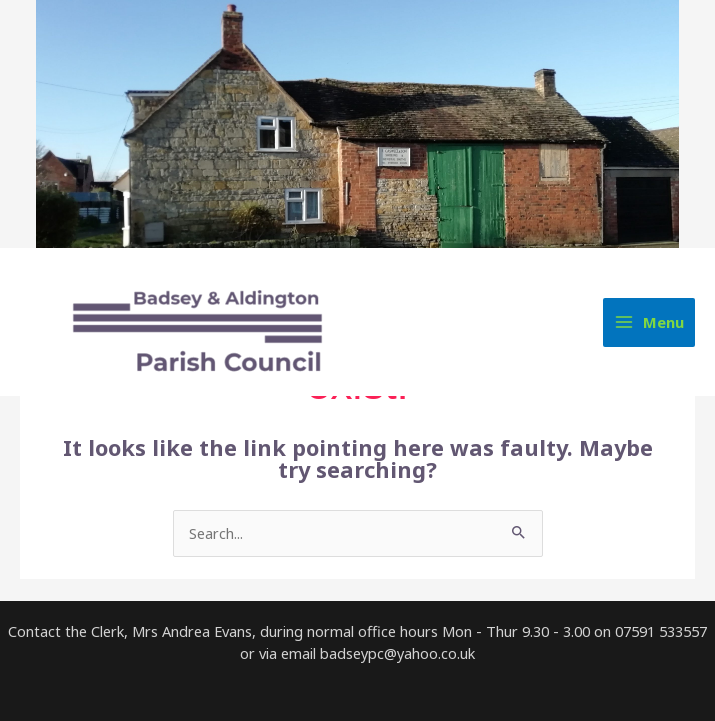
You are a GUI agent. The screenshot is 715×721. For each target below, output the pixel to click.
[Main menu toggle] (649, 322)
